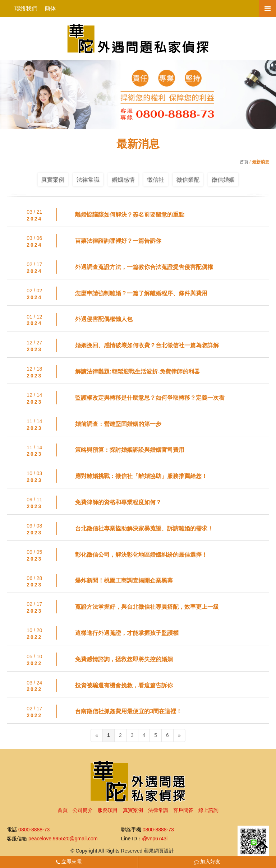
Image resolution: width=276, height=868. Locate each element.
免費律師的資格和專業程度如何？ (118, 502)
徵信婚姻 (223, 180)
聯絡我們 (26, 8)
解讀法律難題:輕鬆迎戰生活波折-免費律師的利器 (137, 372)
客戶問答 (183, 810)
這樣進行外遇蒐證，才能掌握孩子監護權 (127, 633)
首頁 (244, 162)
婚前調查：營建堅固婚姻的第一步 (118, 424)
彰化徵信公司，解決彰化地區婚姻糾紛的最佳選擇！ (141, 555)
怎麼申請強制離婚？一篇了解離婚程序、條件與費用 (141, 293)
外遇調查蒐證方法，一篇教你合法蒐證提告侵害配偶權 (144, 267)
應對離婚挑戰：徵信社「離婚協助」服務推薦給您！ (141, 476)
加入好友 (207, 862)
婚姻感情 (123, 180)
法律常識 (88, 180)
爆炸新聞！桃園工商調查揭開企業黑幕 (124, 581)
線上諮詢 (208, 810)
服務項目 (108, 810)
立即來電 (69, 862)
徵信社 (156, 180)
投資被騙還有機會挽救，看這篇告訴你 (124, 685)
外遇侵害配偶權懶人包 (104, 319)
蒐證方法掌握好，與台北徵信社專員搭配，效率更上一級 (147, 607)
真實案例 (53, 180)
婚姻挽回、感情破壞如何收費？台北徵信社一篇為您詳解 (147, 345)
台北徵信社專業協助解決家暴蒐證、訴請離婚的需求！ (144, 528)
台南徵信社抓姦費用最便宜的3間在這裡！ (128, 711)
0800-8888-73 (34, 830)
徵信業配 (188, 180)
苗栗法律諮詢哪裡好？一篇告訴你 (118, 241)
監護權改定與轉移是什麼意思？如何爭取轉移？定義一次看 (150, 398)
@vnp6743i (155, 839)
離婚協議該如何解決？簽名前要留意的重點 (130, 215)
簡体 (50, 8)
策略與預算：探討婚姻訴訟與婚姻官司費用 (130, 450)
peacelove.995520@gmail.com (63, 839)
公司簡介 (83, 810)
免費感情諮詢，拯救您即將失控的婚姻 (124, 659)
